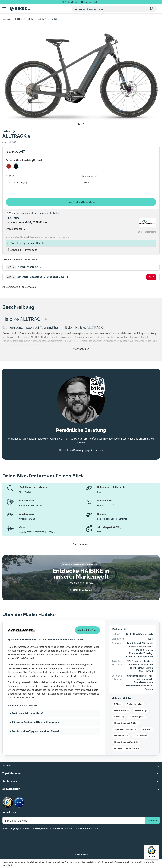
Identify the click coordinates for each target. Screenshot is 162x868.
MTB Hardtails (140, 736)
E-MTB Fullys (141, 710)
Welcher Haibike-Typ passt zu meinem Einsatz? (36, 731)
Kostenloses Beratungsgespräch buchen (81, 450)
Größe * (10, 176)
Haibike (30, 19)
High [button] (87, 182)
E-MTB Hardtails (122, 710)
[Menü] (157, 846)
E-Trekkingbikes (137, 717)
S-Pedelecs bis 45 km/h (125, 729)
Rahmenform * (89, 176)
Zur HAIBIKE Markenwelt (81, 590)
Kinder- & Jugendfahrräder (126, 742)
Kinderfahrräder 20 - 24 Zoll (127, 748)
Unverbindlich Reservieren (81, 202)
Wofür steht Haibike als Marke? (28, 713)
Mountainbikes (121, 736)
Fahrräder (146, 729)
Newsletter (9, 812)
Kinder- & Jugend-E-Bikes (126, 723)
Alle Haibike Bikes (87, 630)
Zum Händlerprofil (147, 232)
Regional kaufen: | (82, 2)
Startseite (7, 19)
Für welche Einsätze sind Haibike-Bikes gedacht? (36, 722)
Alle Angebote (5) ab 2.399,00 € (19, 287)
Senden (153, 820)
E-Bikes (19, 19)
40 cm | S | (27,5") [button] (18, 182)
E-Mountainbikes (135, 704)
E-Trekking (119, 717)
